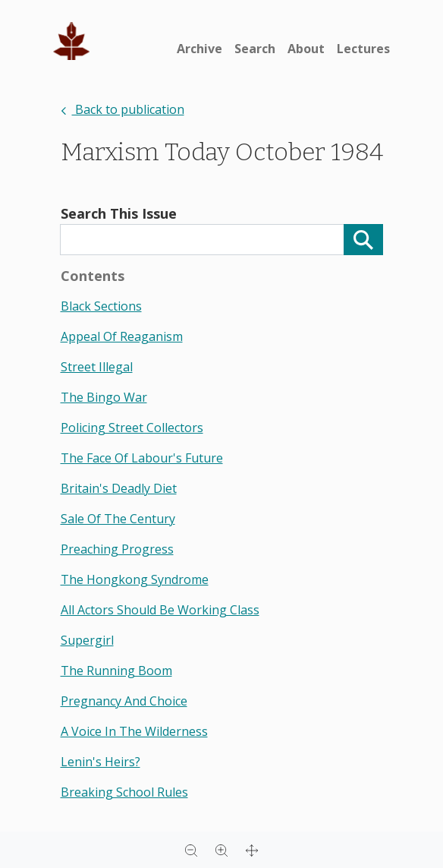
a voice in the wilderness (134, 731)
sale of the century (118, 519)
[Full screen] (252, 850)
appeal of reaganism (122, 336)
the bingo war (104, 397)
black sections (101, 306)
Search (255, 49)
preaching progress (117, 549)
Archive (200, 49)
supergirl (87, 640)
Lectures (363, 49)
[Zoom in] (221, 850)
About (306, 49)
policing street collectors (132, 428)
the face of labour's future (142, 458)
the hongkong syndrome (135, 579)
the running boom (116, 671)
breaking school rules (124, 792)
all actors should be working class (160, 610)
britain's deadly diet (119, 488)
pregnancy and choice (124, 701)
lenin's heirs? (101, 762)
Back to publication (123, 109)
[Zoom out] (191, 850)
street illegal (97, 367)
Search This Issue (119, 213)
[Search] (363, 240)
